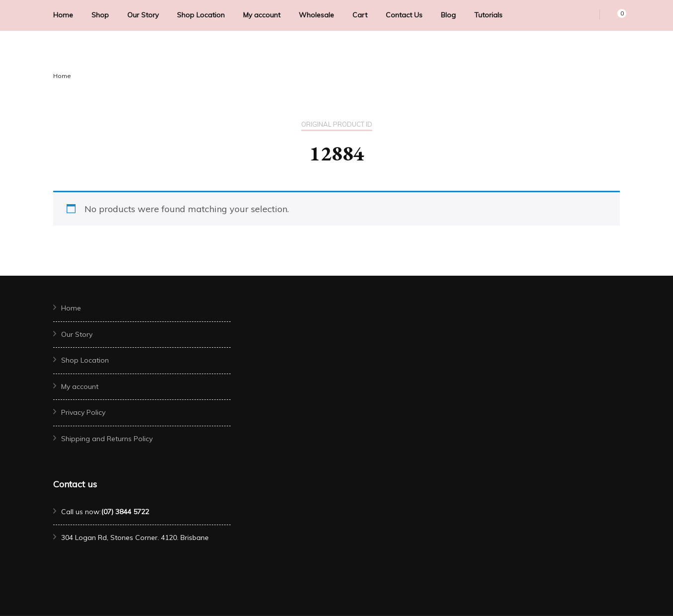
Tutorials (488, 15)
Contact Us (404, 15)
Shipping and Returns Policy (107, 439)
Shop (100, 15)
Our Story (143, 15)
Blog (448, 15)
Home (63, 15)
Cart (360, 15)
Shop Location (201, 15)
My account (262, 15)
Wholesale (316, 15)
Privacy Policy (83, 412)
